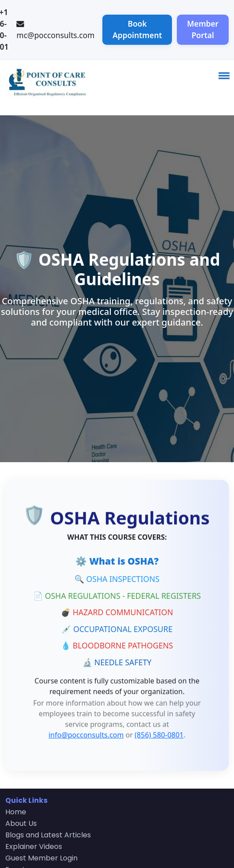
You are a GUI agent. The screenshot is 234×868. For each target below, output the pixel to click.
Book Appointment (137, 29)
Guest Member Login (41, 858)
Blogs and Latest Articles (48, 835)
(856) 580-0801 (159, 734)
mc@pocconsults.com (55, 35)
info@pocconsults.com (86, 734)
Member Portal (203, 29)
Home (16, 812)
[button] (222, 75)
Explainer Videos (34, 846)
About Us (21, 823)
